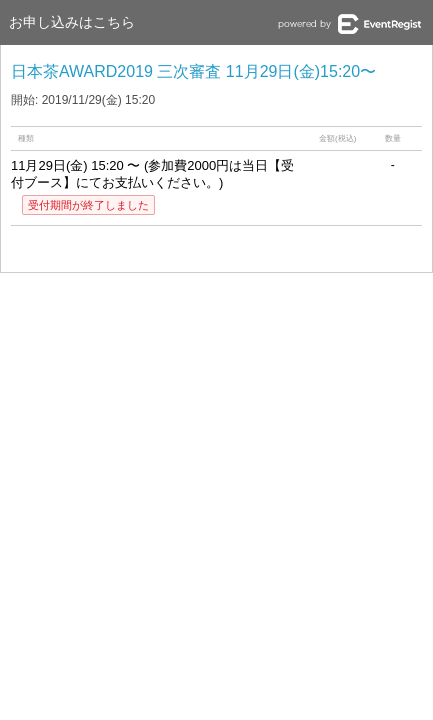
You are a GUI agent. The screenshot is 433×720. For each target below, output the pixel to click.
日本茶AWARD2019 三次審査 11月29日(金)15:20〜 (193, 71)
